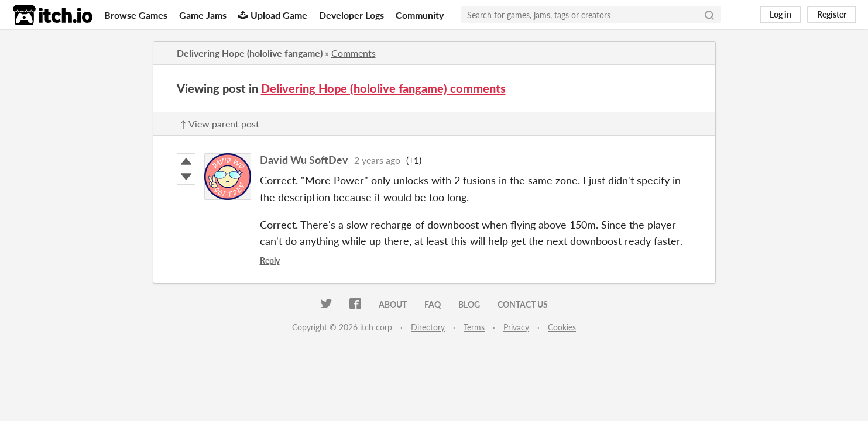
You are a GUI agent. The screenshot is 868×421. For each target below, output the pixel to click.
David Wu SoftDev (304, 160)
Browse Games (136, 15)
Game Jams (203, 15)
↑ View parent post (219, 124)
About (393, 304)
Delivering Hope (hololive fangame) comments (383, 88)
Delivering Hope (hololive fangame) (250, 53)
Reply (270, 260)
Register (832, 14)
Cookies (562, 327)
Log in (780, 14)
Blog (469, 304)
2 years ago (377, 160)
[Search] (709, 15)
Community (420, 15)
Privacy (516, 327)
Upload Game (273, 15)
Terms (474, 327)
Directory (428, 327)
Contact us (523, 304)
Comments (354, 53)
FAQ (433, 304)
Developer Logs (351, 15)
